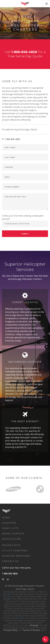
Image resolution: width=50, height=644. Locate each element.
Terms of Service (31, 630)
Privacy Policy (11, 630)
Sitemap (34, 625)
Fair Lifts (7, 594)
